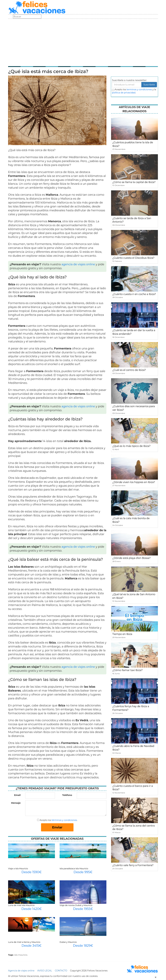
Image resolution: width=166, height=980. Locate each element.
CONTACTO (61, 971)
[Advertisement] (83, 42)
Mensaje (16, 803)
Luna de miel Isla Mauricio (21, 905)
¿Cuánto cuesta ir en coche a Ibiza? (134, 294)
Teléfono (67, 795)
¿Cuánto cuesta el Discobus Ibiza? (133, 258)
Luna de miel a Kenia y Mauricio (24, 942)
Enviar (57, 827)
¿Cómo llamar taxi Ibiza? (127, 670)
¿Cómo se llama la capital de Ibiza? (134, 182)
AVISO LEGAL (45, 971)
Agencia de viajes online (21, 971)
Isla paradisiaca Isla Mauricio (74, 868)
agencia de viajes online (78, 264)
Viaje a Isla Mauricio (18, 868)
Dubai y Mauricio (68, 942)
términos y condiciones (64, 820)
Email (17, 795)
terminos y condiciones (139, 89)
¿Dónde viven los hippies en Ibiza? (134, 482)
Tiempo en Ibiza (122, 634)
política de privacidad (124, 93)
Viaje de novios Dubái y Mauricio (76, 905)
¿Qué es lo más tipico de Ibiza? (131, 446)
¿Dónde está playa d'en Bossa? (131, 558)
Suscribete (149, 85)
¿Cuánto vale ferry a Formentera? (133, 865)
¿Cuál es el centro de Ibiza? (129, 370)
